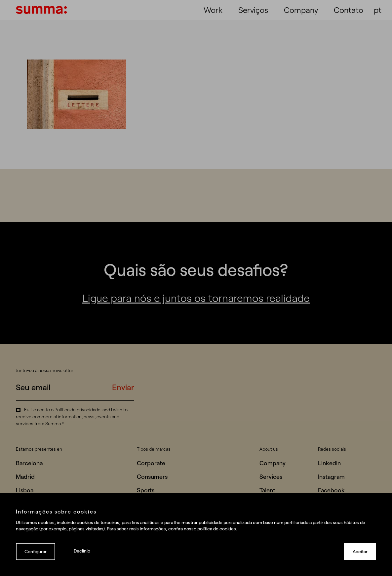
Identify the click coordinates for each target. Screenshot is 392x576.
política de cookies (217, 529)
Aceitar (360, 552)
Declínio (82, 551)
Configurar (36, 552)
